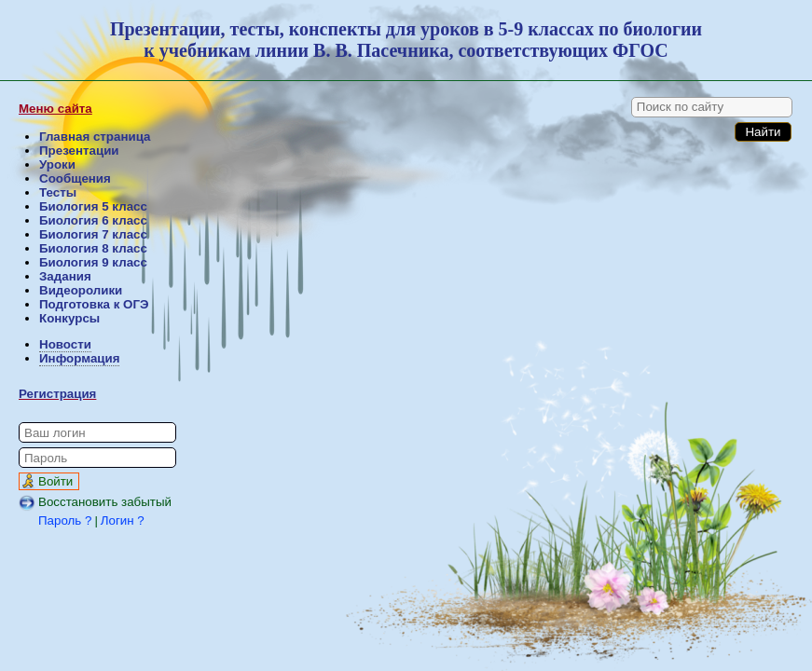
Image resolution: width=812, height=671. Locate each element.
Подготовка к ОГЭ (94, 304)
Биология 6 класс (93, 220)
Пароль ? (65, 520)
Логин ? (123, 520)
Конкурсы (69, 318)
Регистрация (57, 394)
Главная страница (95, 137)
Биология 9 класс (93, 262)
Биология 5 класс (93, 206)
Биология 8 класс (93, 248)
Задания (65, 276)
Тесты (58, 192)
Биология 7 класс (93, 234)
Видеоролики (81, 290)
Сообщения (75, 178)
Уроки (57, 164)
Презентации (79, 151)
